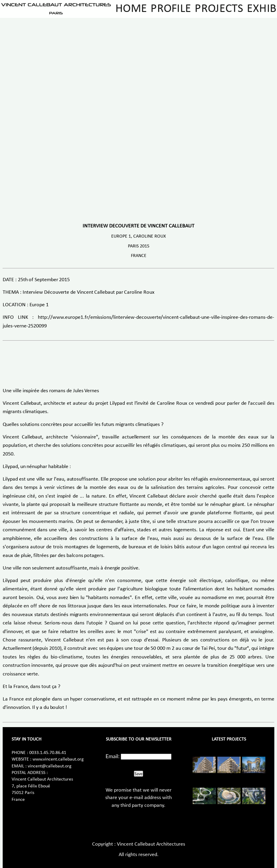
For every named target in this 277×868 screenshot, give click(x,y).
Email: (113, 756)
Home (131, 9)
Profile (171, 9)
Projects (219, 9)
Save (138, 774)
